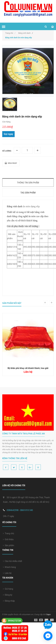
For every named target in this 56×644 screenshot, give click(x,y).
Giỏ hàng (8, 589)
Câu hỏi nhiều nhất (13, 561)
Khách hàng (9, 567)
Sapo (49, 614)
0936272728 (14, 621)
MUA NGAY (11, 163)
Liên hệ (7, 573)
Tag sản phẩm (28, 193)
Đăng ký (8, 595)
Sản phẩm (9, 545)
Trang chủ (9, 533)
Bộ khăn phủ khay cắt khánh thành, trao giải (28, 368)
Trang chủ (10, 33)
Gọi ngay (8, 134)
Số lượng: (7, 151)
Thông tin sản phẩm (28, 183)
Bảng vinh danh (24, 33)
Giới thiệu (8, 539)
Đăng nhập (9, 601)
